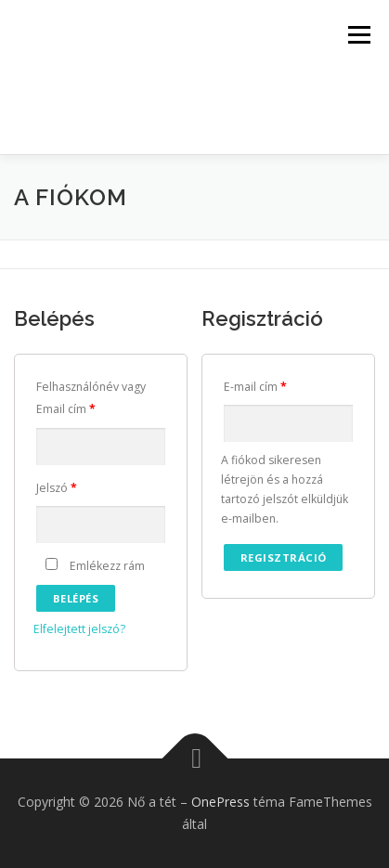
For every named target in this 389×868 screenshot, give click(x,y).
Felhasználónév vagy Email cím (91, 398)
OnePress (220, 802)
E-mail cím (255, 387)
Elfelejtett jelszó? (79, 629)
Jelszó (57, 488)
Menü (358, 35)
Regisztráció (284, 557)
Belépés (76, 598)
